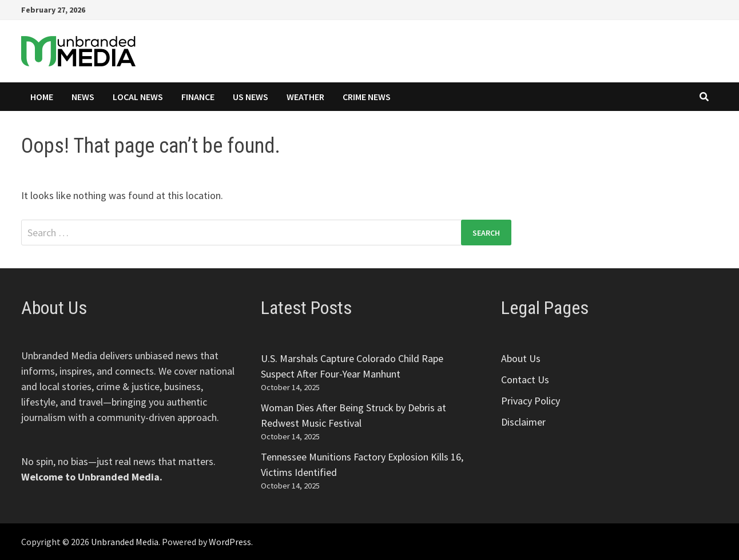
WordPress (230, 542)
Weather (305, 97)
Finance (198, 97)
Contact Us (525, 380)
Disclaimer (523, 422)
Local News (138, 97)
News (83, 97)
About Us (521, 358)
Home (42, 97)
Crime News (367, 97)
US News (251, 97)
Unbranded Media (125, 542)
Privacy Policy (531, 401)
